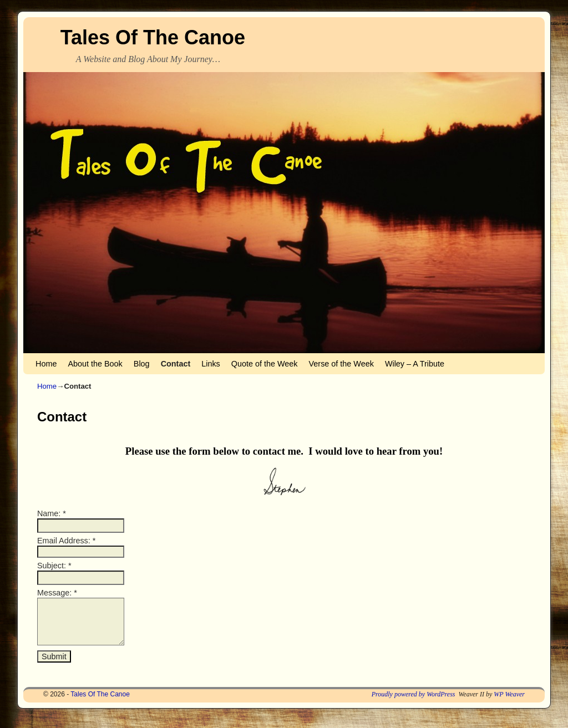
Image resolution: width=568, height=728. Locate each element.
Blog (142, 364)
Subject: (54, 566)
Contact (176, 364)
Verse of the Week (341, 364)
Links (211, 364)
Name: (52, 513)
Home (46, 364)
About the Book (95, 364)
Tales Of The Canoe (153, 37)
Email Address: (66, 541)
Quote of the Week (265, 364)
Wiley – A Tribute (415, 364)
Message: (57, 593)
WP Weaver (509, 702)
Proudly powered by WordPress (414, 702)
